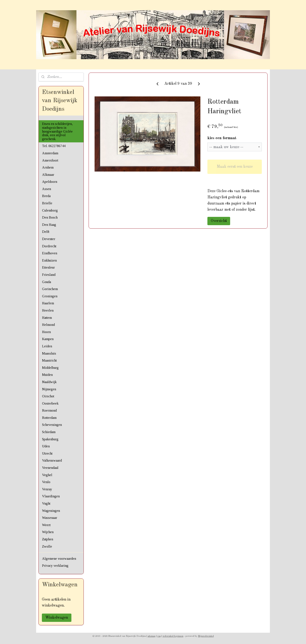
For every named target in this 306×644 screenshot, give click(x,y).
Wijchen (48, 532)
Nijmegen (49, 389)
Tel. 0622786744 (54, 146)
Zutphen (48, 539)
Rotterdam (49, 418)
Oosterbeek (50, 403)
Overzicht (219, 221)
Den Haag (49, 225)
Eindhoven (50, 253)
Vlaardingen (51, 496)
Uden (46, 446)
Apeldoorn (50, 182)
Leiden (47, 346)
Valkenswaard (52, 460)
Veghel (47, 475)
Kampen (48, 339)
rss (159, 636)
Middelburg (50, 368)
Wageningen (51, 511)
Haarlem (48, 303)
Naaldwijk (49, 382)
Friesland (49, 275)
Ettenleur (48, 267)
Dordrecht (49, 246)
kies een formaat (222, 138)
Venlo (46, 482)
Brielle (47, 203)
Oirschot (48, 396)
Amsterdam (50, 153)
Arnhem (48, 167)
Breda (46, 196)
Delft (46, 232)
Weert (46, 525)
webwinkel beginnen (173, 636)
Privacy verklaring (55, 566)
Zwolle (47, 546)
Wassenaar (50, 518)
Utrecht (47, 453)
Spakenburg (50, 439)
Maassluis (49, 353)
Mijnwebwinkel (206, 636)
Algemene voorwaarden (59, 559)
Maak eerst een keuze (234, 167)
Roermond (49, 410)
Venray (47, 489)
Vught (46, 503)
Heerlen (48, 310)
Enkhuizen (49, 260)
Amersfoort (50, 160)
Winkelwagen (57, 618)
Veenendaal (50, 468)
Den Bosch (50, 217)
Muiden (47, 375)
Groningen (50, 296)
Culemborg (50, 210)
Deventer (49, 239)
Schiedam (49, 432)
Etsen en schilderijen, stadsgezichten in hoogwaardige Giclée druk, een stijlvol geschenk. (57, 131)
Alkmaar (48, 175)
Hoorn (46, 332)
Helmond (48, 325)
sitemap (152, 636)
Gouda (47, 282)
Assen (47, 189)
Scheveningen (52, 425)
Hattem (47, 318)
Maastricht (49, 360)
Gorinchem (50, 289)
